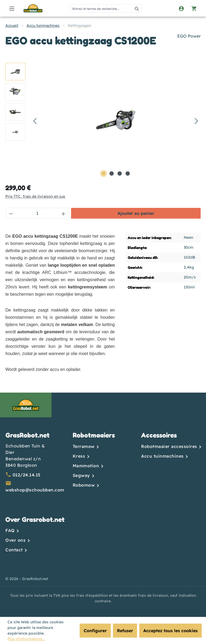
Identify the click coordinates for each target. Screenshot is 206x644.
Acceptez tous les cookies (170, 631)
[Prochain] (196, 121)
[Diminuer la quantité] (11, 213)
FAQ (11, 530)
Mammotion (87, 466)
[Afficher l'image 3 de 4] (120, 173)
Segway (82, 475)
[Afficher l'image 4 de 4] (128, 173)
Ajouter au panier (136, 213)
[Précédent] (35, 121)
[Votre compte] (181, 8)
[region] (103, 121)
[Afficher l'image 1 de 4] (104, 173)
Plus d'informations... (26, 639)
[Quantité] (37, 213)
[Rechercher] (137, 8)
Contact (15, 550)
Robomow (84, 485)
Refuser (125, 631)
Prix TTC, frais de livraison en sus (35, 196)
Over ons (16, 540)
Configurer (95, 631)
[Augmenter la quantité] (64, 213)
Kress (80, 456)
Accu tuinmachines (163, 456)
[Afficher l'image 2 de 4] (112, 173)
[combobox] (101, 8)
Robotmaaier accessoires (170, 446)
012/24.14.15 (27, 475)
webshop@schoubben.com (35, 490)
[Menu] (12, 8)
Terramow (84, 446)
